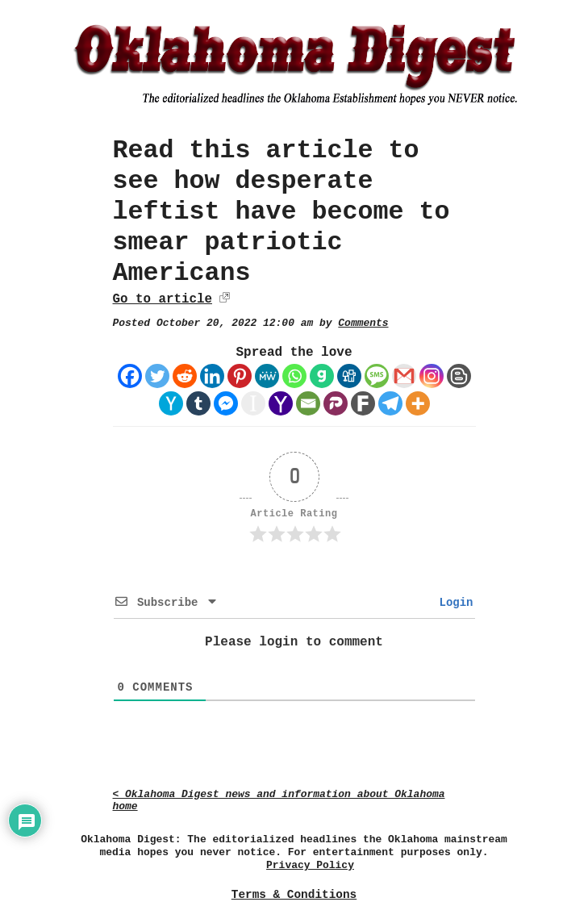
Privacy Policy (310, 865)
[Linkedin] (212, 376)
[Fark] (363, 403)
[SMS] (377, 376)
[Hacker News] (171, 403)
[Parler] (336, 403)
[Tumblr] (198, 403)
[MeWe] (267, 376)
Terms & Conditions (294, 895)
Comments (363, 323)
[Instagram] (432, 376)
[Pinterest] (240, 376)
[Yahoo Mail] (281, 403)
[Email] (308, 403)
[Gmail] (404, 376)
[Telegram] (390, 403)
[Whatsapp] (294, 376)
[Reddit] (185, 376)
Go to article (163, 299)
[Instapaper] (253, 403)
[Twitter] (157, 376)
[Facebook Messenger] (226, 403)
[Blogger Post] (459, 376)
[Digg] (349, 376)
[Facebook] (130, 376)
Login (452, 603)
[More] (418, 403)
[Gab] (322, 376)
